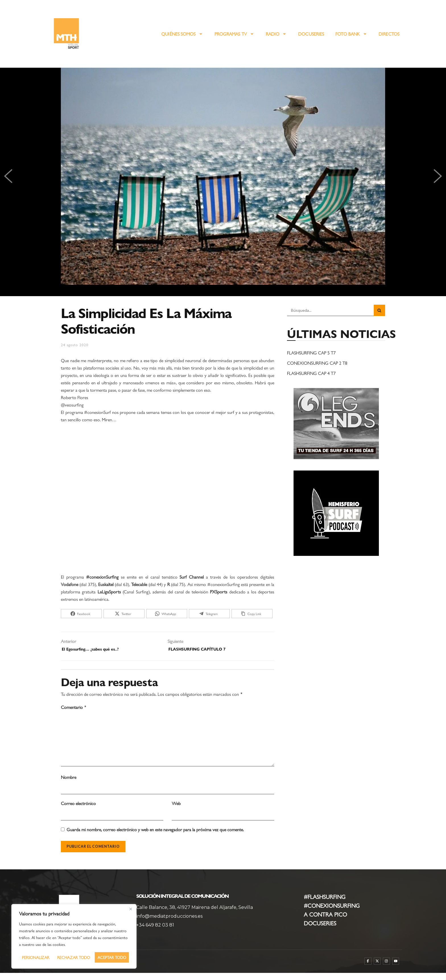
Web (176, 810)
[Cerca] (131, 909)
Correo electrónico (78, 810)
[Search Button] (379, 310)
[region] (74, 936)
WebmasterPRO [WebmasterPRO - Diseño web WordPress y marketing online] (68, 970)
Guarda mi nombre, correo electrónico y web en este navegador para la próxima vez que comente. (155, 836)
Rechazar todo (74, 957)
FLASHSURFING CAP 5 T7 (311, 353)
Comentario (74, 709)
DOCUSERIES (311, 34)
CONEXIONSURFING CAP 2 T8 (317, 363)
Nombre (69, 784)
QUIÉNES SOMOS (182, 34)
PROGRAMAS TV (234, 34)
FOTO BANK (351, 34)
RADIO (276, 34)
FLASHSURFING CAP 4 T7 (311, 373)
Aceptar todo (112, 957)
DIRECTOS (389, 34)
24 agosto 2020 (75, 345)
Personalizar (36, 957)
